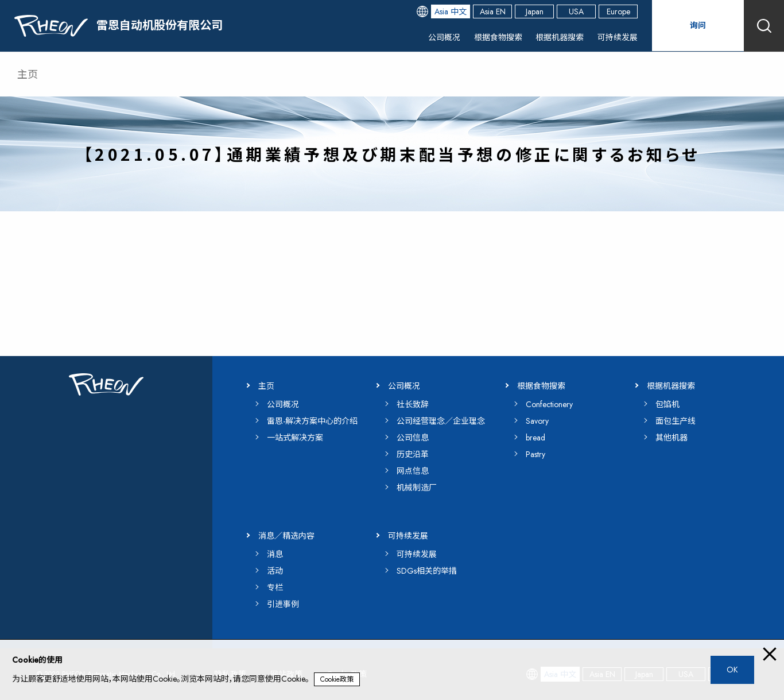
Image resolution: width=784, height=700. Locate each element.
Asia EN (493, 11)
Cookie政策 (337, 679)
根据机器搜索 (553, 37)
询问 (698, 26)
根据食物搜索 (486, 37)
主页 (28, 75)
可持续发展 (615, 37)
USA (576, 11)
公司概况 (429, 37)
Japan (535, 11)
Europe (618, 11)
